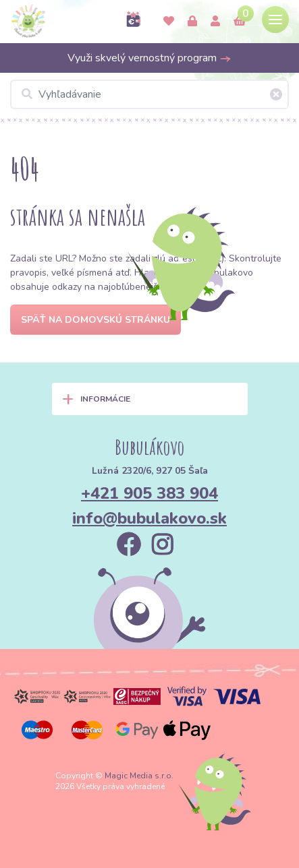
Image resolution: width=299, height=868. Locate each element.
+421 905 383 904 (149, 493)
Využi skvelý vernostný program (149, 58)
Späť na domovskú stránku (96, 320)
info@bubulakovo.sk (149, 518)
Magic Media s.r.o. (139, 776)
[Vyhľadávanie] (149, 94)
